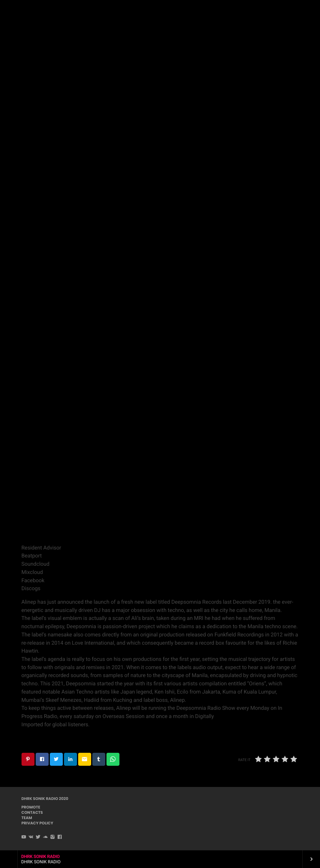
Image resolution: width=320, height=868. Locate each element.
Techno (160, 74)
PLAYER (299, 11)
